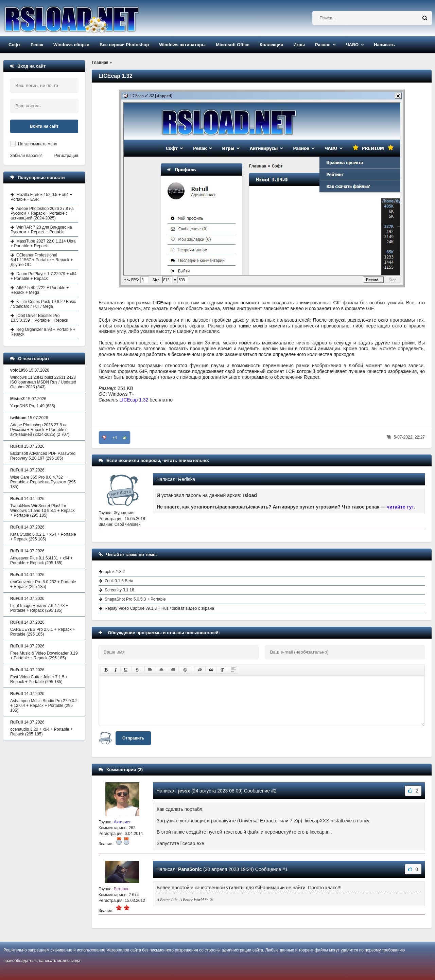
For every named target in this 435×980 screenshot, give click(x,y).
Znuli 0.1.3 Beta (119, 581)
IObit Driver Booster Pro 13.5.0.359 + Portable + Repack (39, 318)
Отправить (133, 738)
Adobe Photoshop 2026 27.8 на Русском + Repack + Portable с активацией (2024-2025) (42, 213)
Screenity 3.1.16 (119, 590)
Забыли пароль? (26, 156)
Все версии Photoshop (124, 45)
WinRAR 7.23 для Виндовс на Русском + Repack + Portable (41, 230)
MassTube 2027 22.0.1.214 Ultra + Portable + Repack (43, 244)
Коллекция (271, 45)
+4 (115, 438)
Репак (37, 45)
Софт (14, 45)
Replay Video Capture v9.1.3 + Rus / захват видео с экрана (159, 608)
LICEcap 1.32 (134, 400)
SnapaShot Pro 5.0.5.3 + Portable (135, 599)
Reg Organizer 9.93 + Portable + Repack (43, 332)
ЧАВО (352, 45)
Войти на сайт (44, 126)
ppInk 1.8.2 (115, 572)
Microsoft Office (233, 45)
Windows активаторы (182, 45)
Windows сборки (71, 45)
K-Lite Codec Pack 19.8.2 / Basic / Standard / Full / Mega (43, 304)
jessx (184, 791)
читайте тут (401, 507)
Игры (299, 45)
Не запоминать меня (38, 144)
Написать (384, 45)
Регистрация (66, 156)
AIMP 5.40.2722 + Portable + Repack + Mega (40, 290)
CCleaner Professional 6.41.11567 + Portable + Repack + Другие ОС (42, 260)
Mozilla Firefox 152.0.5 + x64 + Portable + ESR (41, 197)
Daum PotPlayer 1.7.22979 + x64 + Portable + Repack (43, 276)
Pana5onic (190, 869)
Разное (323, 45)
